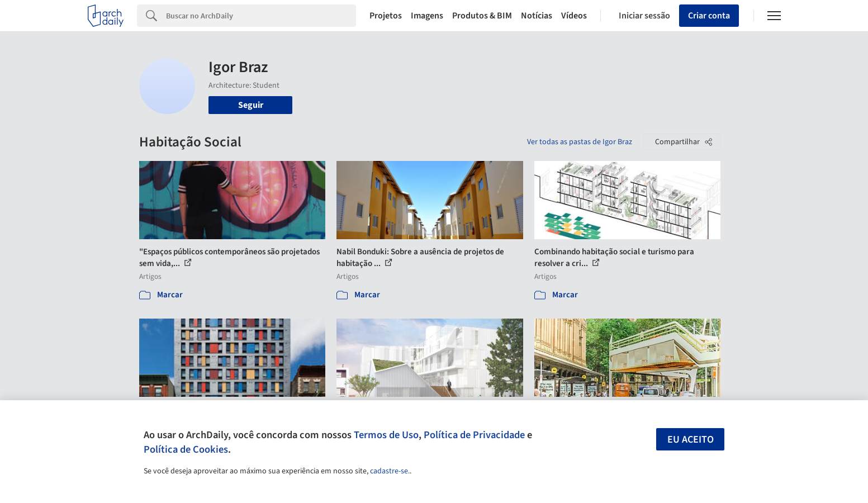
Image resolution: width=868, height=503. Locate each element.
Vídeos (574, 16)
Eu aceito (691, 440)
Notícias (537, 16)
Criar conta (709, 16)
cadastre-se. (390, 471)
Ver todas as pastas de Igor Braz (580, 142)
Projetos (386, 16)
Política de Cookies (186, 449)
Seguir (251, 105)
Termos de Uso (386, 435)
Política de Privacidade (474, 435)
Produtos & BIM (482, 16)
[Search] (261, 16)
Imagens (427, 16)
